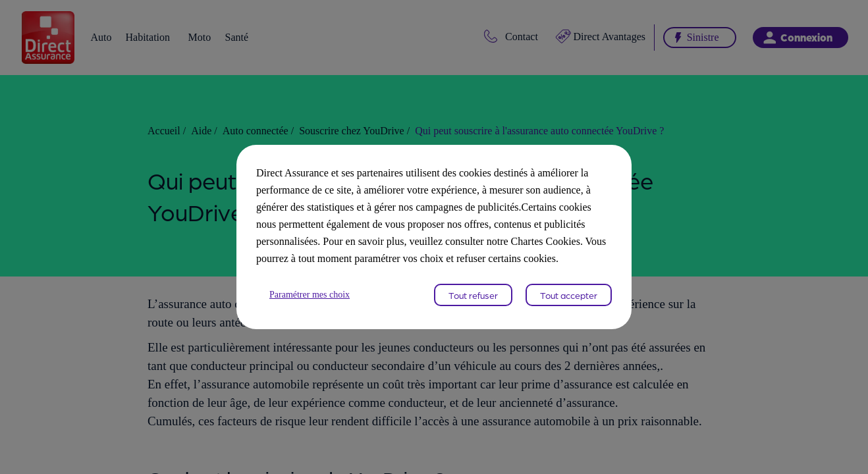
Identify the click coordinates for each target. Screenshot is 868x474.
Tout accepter (569, 303)
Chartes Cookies (461, 250)
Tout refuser (473, 303)
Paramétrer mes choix (315, 303)
